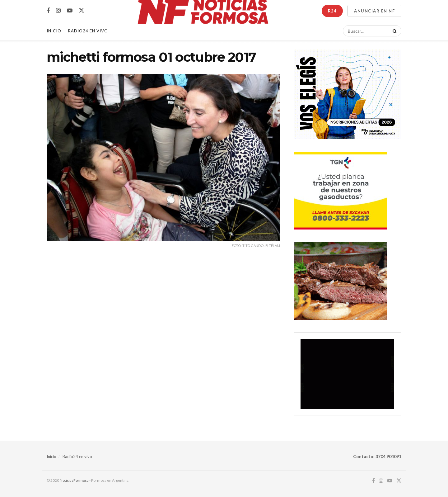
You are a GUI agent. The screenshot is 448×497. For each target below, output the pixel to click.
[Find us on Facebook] (48, 11)
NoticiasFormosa (74, 480)
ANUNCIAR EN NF (374, 11)
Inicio (54, 31)
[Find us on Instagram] (58, 11)
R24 (332, 11)
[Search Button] (394, 31)
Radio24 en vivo (77, 457)
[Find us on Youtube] (70, 11)
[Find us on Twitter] (82, 11)
